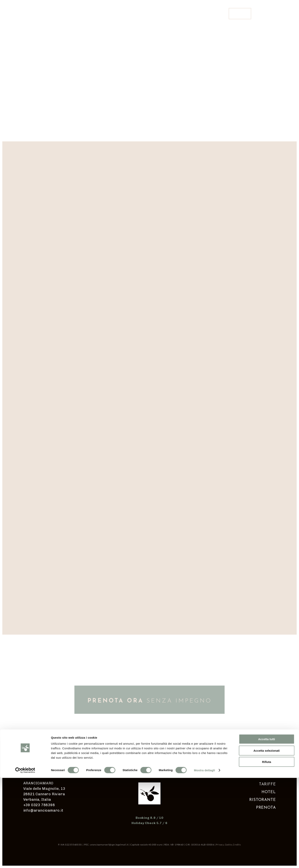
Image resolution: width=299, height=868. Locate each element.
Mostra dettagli (204, 860)
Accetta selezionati (266, 841)
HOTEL (269, 792)
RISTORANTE (262, 800)
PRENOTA (266, 808)
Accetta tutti (267, 829)
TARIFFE (267, 784)
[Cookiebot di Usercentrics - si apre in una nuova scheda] (25, 860)
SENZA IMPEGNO (150, 701)
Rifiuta (267, 852)
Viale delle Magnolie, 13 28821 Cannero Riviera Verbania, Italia (44, 794)
